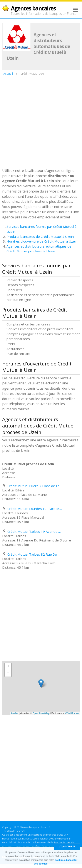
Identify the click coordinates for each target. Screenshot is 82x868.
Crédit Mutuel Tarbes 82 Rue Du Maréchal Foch (35, 554)
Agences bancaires (33, 8)
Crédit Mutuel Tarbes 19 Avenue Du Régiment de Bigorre (35, 531)
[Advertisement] (41, 123)
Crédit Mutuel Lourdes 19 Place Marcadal (35, 509)
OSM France (72, 713)
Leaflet (15, 713)
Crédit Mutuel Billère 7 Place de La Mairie (35, 486)
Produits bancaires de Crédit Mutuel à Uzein (40, 236)
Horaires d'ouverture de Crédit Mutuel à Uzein (42, 241)
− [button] (8, 673)
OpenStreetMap (41, 713)
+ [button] (8, 667)
